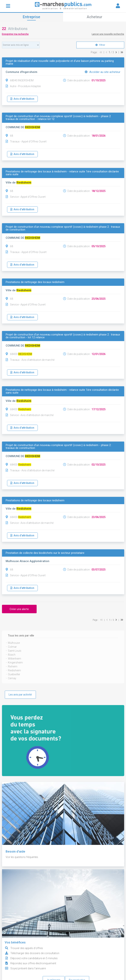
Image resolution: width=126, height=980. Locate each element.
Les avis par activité (20, 695)
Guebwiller (14, 674)
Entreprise (31, 17)
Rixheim (13, 666)
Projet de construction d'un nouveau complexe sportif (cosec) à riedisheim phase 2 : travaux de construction (63, 228)
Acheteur (94, 17)
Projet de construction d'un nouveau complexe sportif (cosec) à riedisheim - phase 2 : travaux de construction (59, 447)
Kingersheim (15, 663)
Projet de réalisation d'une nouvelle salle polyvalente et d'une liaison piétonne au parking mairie (60, 62)
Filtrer (100, 45)
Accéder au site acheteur (103, 72)
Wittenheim (15, 659)
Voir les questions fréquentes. (23, 857)
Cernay (12, 678)
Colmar (12, 647)
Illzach (12, 655)
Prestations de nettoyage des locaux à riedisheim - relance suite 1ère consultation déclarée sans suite (62, 173)
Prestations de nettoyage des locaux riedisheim (35, 282)
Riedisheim (14, 670)
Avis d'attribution (22, 99)
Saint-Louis (15, 651)
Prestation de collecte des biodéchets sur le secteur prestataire (45, 553)
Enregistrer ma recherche (15, 34)
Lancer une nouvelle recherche (108, 34)
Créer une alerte (19, 609)
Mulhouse (14, 643)
